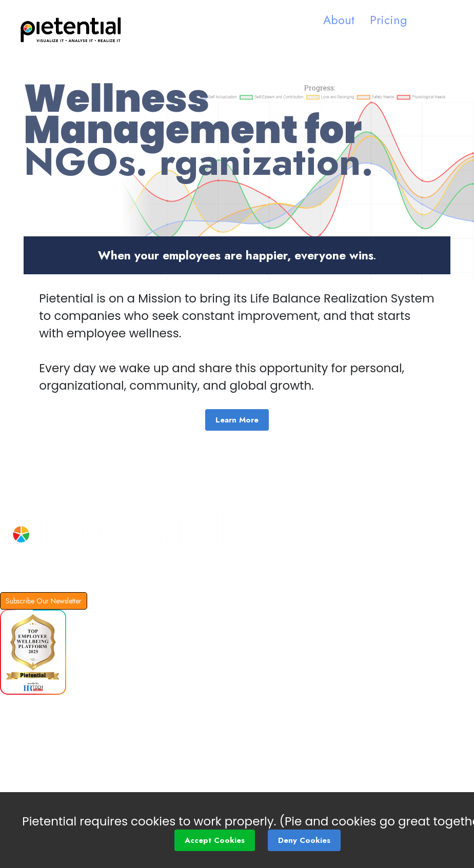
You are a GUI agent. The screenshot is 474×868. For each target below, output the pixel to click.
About (339, 20)
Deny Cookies (304, 840)
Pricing (388, 20)
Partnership (29, 761)
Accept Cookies (215, 840)
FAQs (13, 708)
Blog (12, 733)
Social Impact (34, 789)
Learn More (237, 420)
